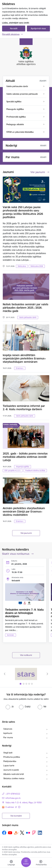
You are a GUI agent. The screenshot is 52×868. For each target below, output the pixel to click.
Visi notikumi (26, 655)
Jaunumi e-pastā (11, 770)
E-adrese (10, 807)
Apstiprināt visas (38, 28)
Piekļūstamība (10, 761)
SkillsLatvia (22, 266)
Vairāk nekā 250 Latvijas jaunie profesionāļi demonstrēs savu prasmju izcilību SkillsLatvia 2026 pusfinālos (23, 212)
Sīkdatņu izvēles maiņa (14, 778)
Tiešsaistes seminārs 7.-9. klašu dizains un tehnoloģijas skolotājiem (24, 613)
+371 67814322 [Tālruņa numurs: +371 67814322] (13, 794)
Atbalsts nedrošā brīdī (14, 774)
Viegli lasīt (8, 753)
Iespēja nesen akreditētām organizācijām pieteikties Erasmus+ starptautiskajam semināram (24, 358)
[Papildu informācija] (19, 807)
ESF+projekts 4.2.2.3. (13, 470)
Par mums (8, 737)
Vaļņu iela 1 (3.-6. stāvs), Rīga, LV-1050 (24, 802)
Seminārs (11, 635)
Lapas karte (9, 766)
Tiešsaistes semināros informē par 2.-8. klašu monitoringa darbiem (24, 408)
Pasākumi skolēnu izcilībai (35, 470)
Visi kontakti (16, 816)
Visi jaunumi (26, 533)
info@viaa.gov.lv (13, 798)
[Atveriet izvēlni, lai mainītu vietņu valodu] (11, 863)
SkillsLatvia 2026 (37, 266)
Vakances (8, 729)
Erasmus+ (20, 368)
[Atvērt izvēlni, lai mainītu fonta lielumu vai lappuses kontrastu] (41, 863)
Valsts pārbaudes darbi (28, 317)
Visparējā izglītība (23, 467)
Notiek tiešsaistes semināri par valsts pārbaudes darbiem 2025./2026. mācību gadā (26, 308)
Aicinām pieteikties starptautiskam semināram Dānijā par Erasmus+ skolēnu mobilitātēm (24, 512)
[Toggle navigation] (26, 862)
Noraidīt (14, 28)
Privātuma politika (12, 757)
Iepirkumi (8, 733)
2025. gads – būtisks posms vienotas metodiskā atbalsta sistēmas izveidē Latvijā (25, 457)
